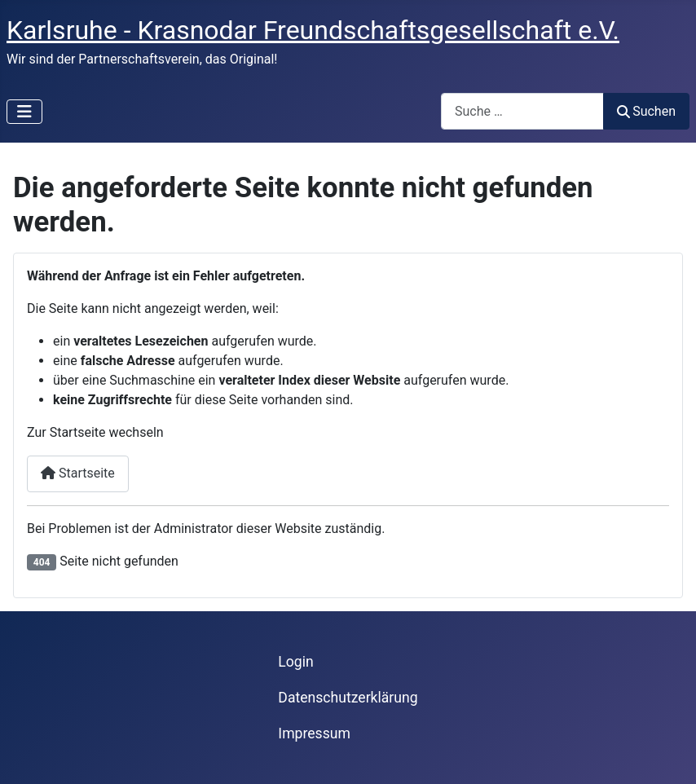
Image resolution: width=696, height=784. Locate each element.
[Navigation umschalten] (24, 112)
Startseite (78, 473)
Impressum (314, 733)
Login (295, 662)
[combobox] (522, 111)
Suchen (646, 111)
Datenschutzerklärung (348, 698)
